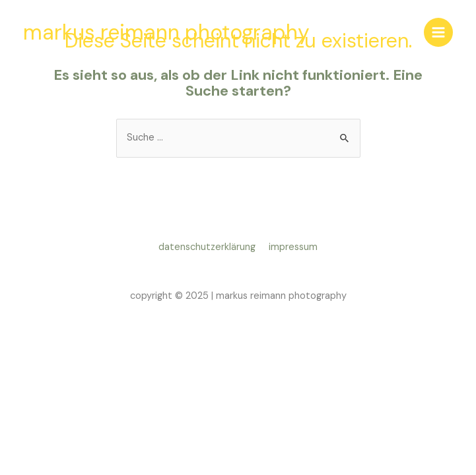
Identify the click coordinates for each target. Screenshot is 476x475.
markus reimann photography (166, 32)
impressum (293, 247)
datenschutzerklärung (210, 247)
